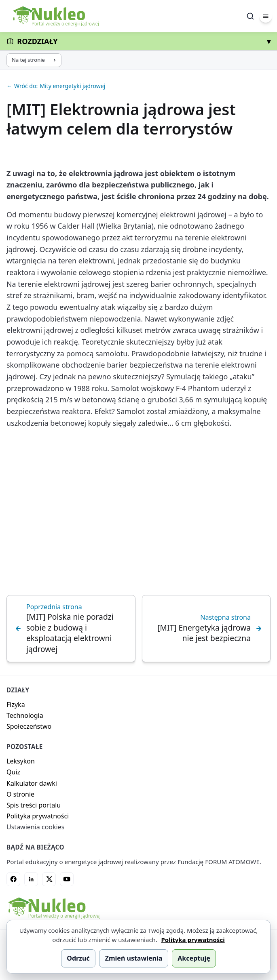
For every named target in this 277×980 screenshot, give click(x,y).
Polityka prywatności (38, 816)
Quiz (13, 772)
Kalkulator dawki (32, 783)
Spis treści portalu (34, 805)
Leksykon (21, 761)
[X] (49, 879)
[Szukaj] (250, 16)
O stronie (20, 794)
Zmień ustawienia (134, 958)
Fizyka (16, 705)
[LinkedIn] (31, 879)
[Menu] (266, 16)
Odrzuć (78, 958)
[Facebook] (13, 879)
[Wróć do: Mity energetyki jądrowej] (138, 86)
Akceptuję (194, 958)
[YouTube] (67, 879)
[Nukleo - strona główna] (54, 908)
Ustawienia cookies (35, 827)
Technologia (25, 715)
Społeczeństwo (29, 726)
